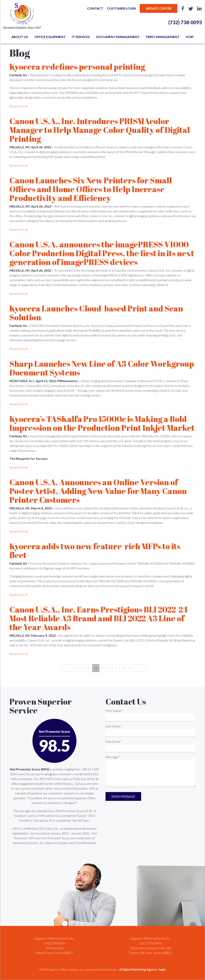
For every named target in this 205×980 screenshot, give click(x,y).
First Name (113, 711)
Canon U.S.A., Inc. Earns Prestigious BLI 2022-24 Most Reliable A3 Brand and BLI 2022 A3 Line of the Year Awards (99, 618)
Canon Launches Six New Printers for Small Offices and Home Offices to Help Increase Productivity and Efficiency (91, 189)
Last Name (113, 726)
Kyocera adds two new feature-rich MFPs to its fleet (95, 551)
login (162, 969)
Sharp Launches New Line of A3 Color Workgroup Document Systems (102, 368)
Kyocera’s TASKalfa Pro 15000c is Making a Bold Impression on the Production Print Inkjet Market (102, 423)
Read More (17, 106)
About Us (20, 37)
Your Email (113, 742)
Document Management (118, 37)
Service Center (159, 8)
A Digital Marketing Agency (138, 969)
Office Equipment (50, 37)
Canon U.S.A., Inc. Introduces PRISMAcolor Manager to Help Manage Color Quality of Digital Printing (100, 130)
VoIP (190, 37)
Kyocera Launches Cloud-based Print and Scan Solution (96, 313)
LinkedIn (199, 8)
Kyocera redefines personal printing (77, 67)
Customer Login (121, 8)
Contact (95, 8)
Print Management (163, 37)
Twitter (191, 8)
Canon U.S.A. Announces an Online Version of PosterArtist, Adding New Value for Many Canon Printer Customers (98, 491)
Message (112, 757)
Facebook (183, 8)
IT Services (81, 37)
